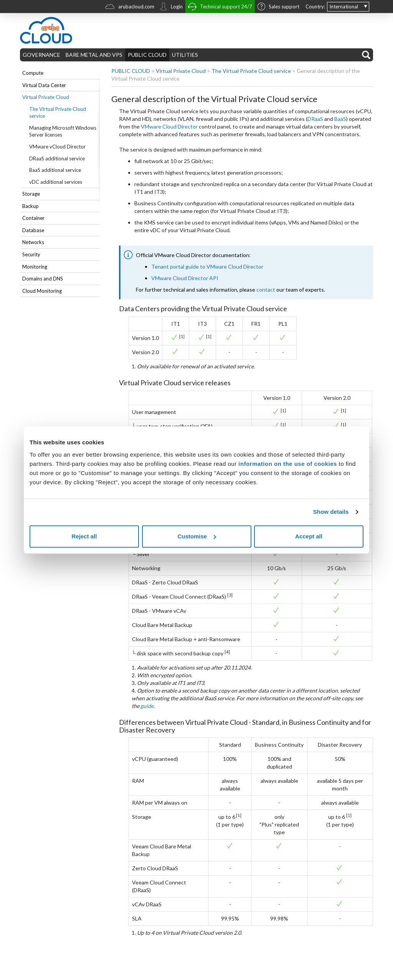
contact (266, 290)
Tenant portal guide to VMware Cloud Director (207, 266)
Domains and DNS (43, 279)
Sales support (278, 7)
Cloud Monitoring (42, 291)
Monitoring (35, 267)
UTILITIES (185, 55)
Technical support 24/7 (220, 7)
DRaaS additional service (57, 158)
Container (33, 218)
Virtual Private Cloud (46, 97)
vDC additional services (56, 182)
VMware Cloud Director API (185, 278)
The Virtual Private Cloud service (58, 113)
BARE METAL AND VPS (94, 55)
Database (33, 230)
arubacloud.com (130, 7)
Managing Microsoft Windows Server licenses (63, 131)
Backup (31, 206)
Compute (33, 73)
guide (147, 706)
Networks (33, 242)
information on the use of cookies (288, 464)
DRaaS (315, 119)
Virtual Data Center (44, 85)
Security (31, 254)
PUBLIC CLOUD (147, 55)
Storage (31, 194)
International (344, 7)
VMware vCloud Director (57, 147)
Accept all (309, 536)
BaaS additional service (55, 170)
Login (171, 7)
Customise (197, 536)
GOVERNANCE (41, 55)
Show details (331, 512)
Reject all (84, 536)
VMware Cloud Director (169, 126)
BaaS (340, 119)
